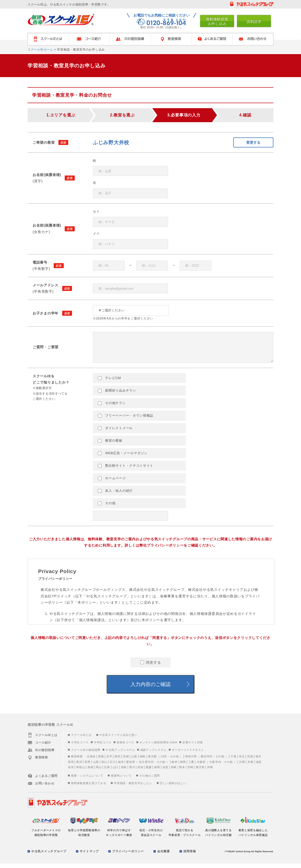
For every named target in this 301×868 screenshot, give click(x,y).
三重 (191, 766)
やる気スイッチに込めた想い (118, 739)
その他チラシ (112, 408)
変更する (253, 142)
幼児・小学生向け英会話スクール (151, 835)
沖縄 (210, 772)
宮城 (126, 761)
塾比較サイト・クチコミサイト (126, 470)
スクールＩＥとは (48, 39)
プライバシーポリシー (128, 856)
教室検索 (171, 39)
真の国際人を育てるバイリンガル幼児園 (219, 835)
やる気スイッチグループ (49, 856)
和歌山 (81, 772)
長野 (87, 766)
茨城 (250, 761)
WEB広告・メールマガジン (123, 458)
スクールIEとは (81, 739)
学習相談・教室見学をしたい (133, 788)
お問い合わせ (253, 39)
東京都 (152, 761)
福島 (143, 761)
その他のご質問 (149, 780)
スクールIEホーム (40, 50)
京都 (250, 766)
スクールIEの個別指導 (86, 754)
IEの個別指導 (130, 39)
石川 (112, 766)
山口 (116, 772)
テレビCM (109, 383)
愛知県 (131, 766)
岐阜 (174, 766)
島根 (90, 772)
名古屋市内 (146, 766)
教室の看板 (110, 445)
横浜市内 (207, 761)
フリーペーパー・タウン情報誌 (126, 420)
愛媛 (149, 772)
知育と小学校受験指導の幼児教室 (84, 835)
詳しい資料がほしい (173, 788)
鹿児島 (200, 772)
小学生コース (80, 747)
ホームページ (112, 483)
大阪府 (201, 766)
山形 (134, 761)
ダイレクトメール (115, 433)
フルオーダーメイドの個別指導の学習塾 (46, 835)
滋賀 (259, 766)
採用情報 (190, 856)
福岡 (157, 772)
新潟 (79, 766)
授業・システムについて (87, 780)
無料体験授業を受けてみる (89, 788)
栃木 (258, 761)
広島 (107, 772)
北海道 (91, 761)
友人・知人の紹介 (115, 495)
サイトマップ (89, 856)
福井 (121, 766)
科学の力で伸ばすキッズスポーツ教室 (119, 835)
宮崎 (190, 772)
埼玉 (242, 761)
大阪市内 (215, 766)
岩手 (109, 761)
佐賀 (165, 772)
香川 (132, 772)
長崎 (174, 772)
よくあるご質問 (212, 39)
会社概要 (164, 856)
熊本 (182, 772)
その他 (107, 508)
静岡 (183, 766)
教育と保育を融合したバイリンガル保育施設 (253, 835)
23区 (164, 761)
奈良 (71, 772)
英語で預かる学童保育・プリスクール (185, 835)
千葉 (233, 761)
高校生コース (125, 747)
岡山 (99, 772)
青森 (101, 761)
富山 (104, 766)
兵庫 (242, 766)
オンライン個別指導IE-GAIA (158, 747)
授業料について (121, 780)
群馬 (71, 766)
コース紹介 (89, 39)
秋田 (118, 761)
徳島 (124, 772)
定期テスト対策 (193, 747)
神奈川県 (191, 761)
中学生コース (103, 747)
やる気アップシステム (120, 754)
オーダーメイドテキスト (188, 754)
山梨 (96, 766)
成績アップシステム (153, 754)
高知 (140, 772)
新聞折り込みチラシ (117, 395)
